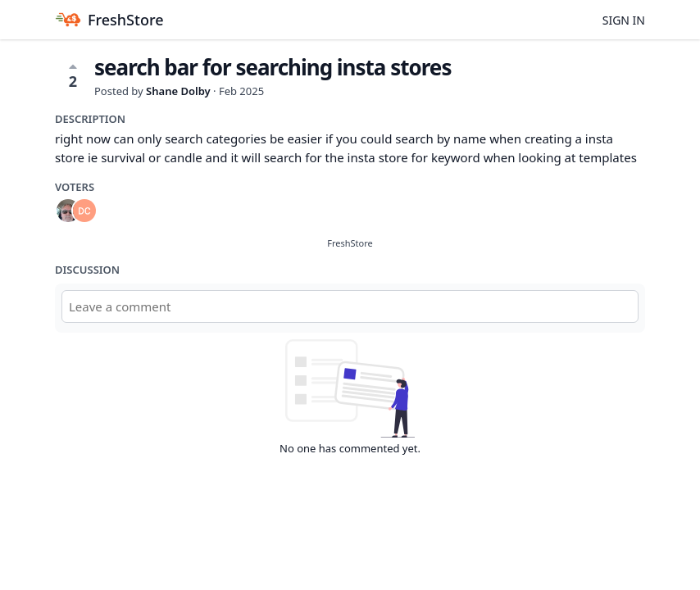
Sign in (624, 20)
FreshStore (350, 243)
